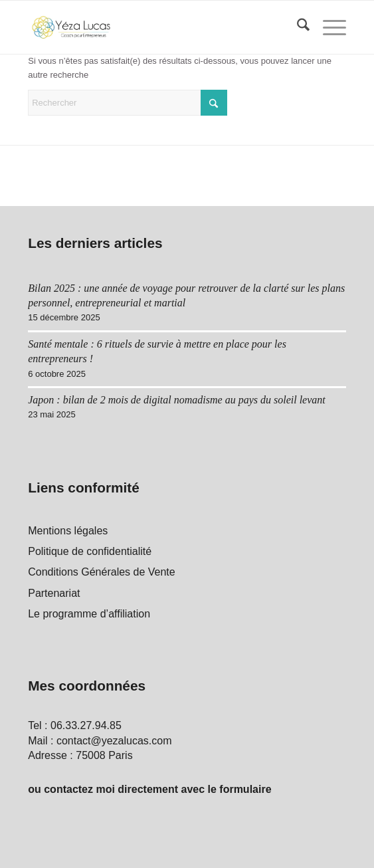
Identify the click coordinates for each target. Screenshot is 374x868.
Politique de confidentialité (90, 551)
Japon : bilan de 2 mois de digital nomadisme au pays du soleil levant (177, 400)
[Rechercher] (297, 27)
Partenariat (54, 593)
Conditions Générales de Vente (101, 572)
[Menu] (328, 27)
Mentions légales (68, 531)
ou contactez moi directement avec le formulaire (149, 789)
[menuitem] (297, 27)
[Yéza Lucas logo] (155, 27)
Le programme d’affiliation (89, 614)
